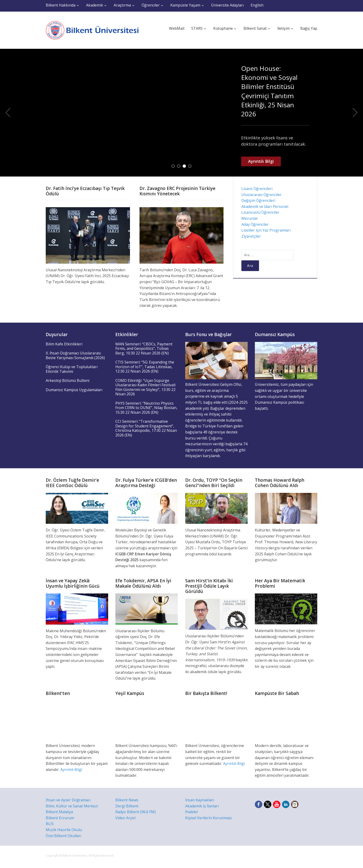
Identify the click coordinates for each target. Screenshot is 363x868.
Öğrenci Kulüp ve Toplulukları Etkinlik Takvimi (72, 369)
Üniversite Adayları (227, 5)
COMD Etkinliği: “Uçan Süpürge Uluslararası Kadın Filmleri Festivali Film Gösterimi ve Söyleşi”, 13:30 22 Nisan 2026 (145, 387)
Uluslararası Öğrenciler (261, 195)
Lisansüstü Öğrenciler (260, 212)
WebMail (177, 28)
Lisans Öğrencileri (257, 189)
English (257, 5)
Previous (8, 113)
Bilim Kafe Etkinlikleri (64, 344)
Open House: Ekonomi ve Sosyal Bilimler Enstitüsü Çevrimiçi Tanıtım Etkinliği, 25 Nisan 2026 (269, 91)
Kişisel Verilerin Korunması (209, 818)
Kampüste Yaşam (185, 5)
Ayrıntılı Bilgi (261, 161)
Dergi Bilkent (127, 806)
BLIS (50, 824)
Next (355, 113)
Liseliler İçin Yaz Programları (266, 230)
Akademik (95, 5)
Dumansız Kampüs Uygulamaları (74, 390)
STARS (197, 28)
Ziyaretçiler (251, 236)
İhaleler (192, 812)
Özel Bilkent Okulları (63, 836)
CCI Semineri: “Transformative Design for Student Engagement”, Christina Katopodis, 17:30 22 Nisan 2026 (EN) (146, 428)
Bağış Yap (309, 28)
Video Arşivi (125, 818)
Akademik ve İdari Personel (265, 206)
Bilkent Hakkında (61, 5)
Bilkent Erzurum (60, 818)
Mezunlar (250, 218)
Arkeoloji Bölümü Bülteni (68, 380)
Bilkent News (127, 800)
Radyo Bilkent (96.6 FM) (136, 812)
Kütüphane (223, 28)
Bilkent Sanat (255, 28)
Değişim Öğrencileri (258, 200)
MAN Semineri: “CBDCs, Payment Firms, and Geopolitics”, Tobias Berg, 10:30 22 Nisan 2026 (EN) (144, 349)
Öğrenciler (151, 5)
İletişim (284, 28)
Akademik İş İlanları (202, 806)
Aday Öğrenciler (255, 224)
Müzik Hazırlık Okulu (64, 830)
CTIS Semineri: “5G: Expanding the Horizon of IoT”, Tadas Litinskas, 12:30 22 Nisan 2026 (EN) (145, 367)
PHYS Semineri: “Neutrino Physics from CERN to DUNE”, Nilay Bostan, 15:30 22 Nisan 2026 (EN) (146, 408)
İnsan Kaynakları (200, 800)
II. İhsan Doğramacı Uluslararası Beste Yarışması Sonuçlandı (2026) (75, 355)
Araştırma (122, 5)
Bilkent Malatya (59, 812)
